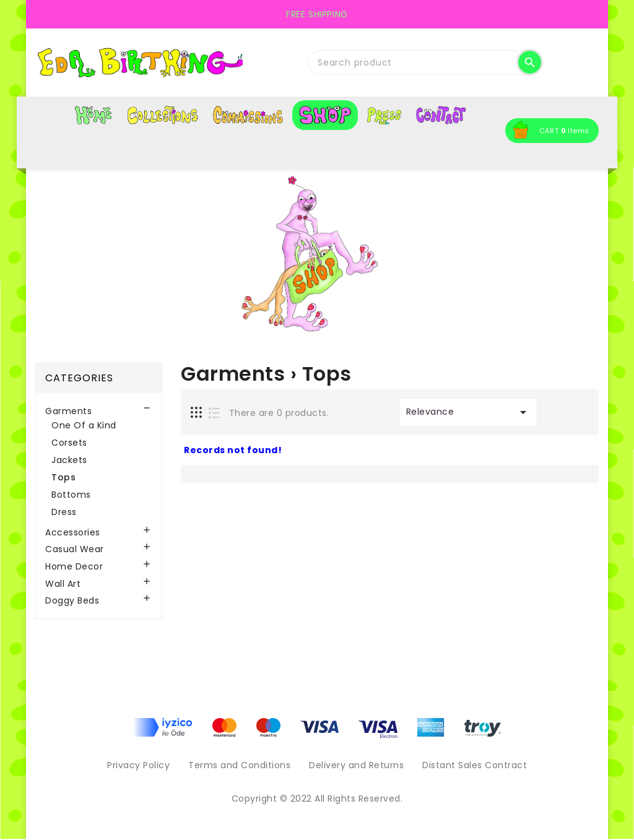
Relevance (468, 412)
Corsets (69, 443)
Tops (63, 477)
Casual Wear (75, 549)
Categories (79, 378)
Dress (64, 512)
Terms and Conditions (239, 765)
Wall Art (63, 584)
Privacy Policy (138, 765)
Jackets (69, 460)
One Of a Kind (84, 425)
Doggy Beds (72, 601)
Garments (68, 411)
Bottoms (71, 495)
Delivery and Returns (356, 765)
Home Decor (74, 567)
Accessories (73, 533)
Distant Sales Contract (475, 765)
